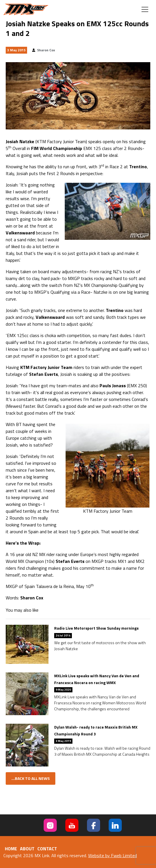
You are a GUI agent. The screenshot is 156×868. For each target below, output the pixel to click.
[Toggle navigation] (145, 9)
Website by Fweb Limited (113, 855)
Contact (47, 849)
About (27, 849)
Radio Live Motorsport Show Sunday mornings (96, 628)
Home (11, 849)
